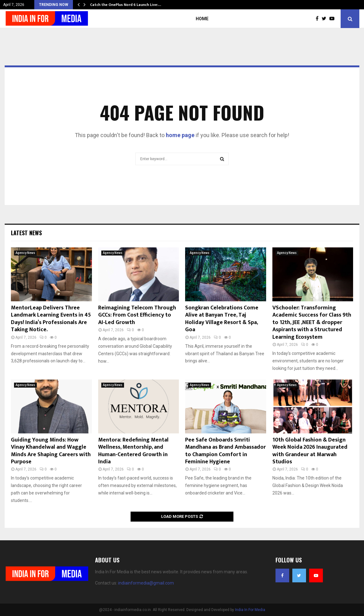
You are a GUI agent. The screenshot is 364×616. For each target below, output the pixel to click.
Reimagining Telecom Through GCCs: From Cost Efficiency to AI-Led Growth (137, 315)
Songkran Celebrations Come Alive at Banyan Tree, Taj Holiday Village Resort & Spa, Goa (222, 319)
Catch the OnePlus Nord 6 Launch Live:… (126, 5)
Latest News (26, 233)
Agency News (25, 253)
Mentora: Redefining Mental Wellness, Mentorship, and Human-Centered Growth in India (133, 451)
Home (202, 19)
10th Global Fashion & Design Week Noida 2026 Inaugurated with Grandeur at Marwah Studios (310, 451)
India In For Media (250, 610)
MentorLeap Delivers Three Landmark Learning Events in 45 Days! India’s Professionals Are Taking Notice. (51, 319)
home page (180, 135)
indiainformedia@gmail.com (146, 583)
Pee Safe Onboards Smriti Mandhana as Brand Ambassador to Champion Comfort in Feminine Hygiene (225, 451)
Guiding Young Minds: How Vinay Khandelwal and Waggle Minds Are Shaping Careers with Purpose (51, 451)
